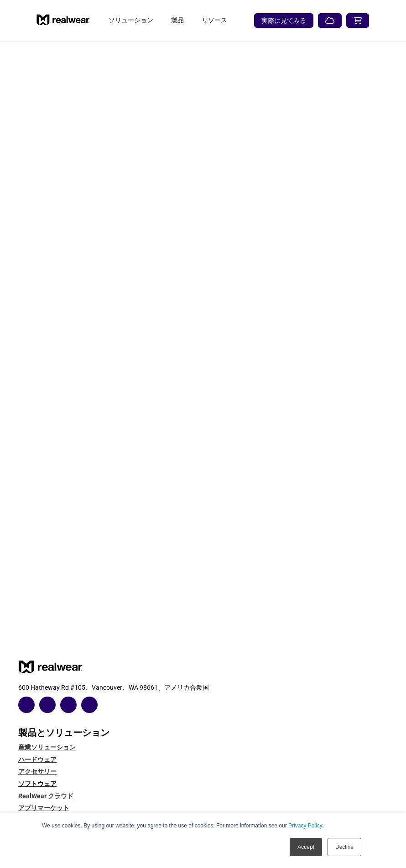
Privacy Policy (305, 826)
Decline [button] (344, 847)
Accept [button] (306, 847)
